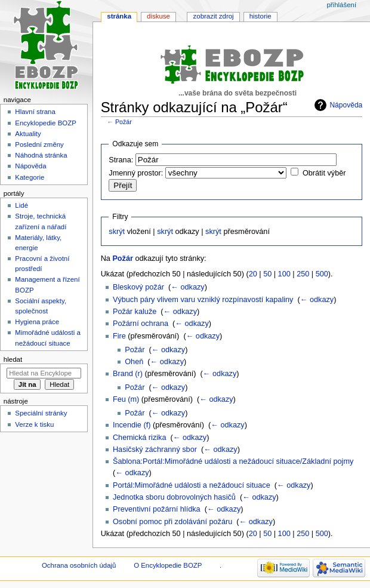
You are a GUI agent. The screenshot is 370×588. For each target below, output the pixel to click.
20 (253, 274)
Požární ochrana (141, 324)
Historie (260, 16)
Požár (124, 122)
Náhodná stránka (41, 155)
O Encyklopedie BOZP (168, 565)
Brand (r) (128, 374)
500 (322, 274)
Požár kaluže (135, 312)
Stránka (119, 16)
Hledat (13, 359)
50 (267, 274)
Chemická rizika (140, 438)
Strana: (121, 160)
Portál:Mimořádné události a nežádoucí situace (192, 485)
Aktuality (28, 134)
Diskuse (158, 16)
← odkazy (187, 287)
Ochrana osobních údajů (79, 565)
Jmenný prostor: (136, 173)
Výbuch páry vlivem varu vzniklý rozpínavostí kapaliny (203, 300)
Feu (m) (126, 399)
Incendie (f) (132, 425)
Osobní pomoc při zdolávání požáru (172, 522)
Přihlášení (341, 5)
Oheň (134, 362)
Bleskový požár (138, 287)
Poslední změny (39, 144)
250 (303, 274)
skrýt (117, 232)
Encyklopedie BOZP (46, 123)
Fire (119, 336)
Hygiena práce (37, 322)
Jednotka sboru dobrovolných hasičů (174, 497)
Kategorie (30, 177)
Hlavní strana (35, 112)
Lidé (21, 205)
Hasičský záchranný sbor (155, 450)
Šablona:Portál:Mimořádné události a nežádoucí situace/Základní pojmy (233, 461)
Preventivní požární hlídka (157, 509)
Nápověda (346, 105)
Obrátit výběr (324, 173)
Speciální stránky (41, 413)
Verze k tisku (34, 424)
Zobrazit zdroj (214, 16)
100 (284, 274)
